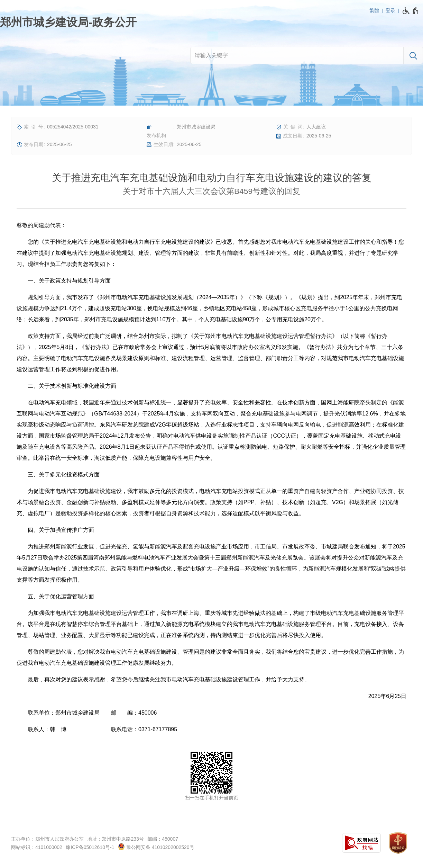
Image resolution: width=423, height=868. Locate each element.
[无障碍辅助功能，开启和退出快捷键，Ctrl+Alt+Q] (411, 11)
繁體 (374, 10)
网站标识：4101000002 (37, 847)
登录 (390, 10)
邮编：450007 (163, 839)
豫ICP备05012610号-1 (90, 847)
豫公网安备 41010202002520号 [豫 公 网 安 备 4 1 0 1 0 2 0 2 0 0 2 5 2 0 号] (156, 847)
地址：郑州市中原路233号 (115, 839)
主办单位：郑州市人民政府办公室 (47, 839)
